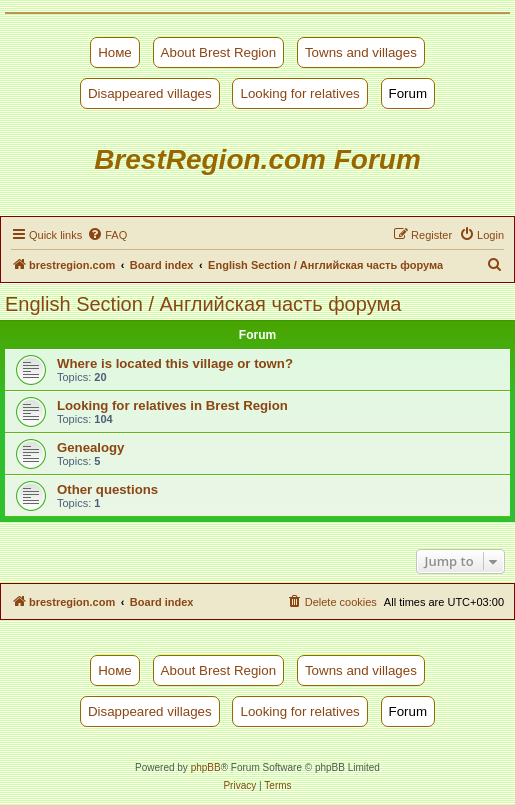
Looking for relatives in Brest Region (172, 405)
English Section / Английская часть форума (203, 304)
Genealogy (90, 447)
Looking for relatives (299, 93)
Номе (115, 52)
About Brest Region (219, 52)
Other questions (107, 489)
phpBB (206, 767)
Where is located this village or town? (175, 363)
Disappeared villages (150, 93)
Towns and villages (361, 52)
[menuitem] (107, 235)
